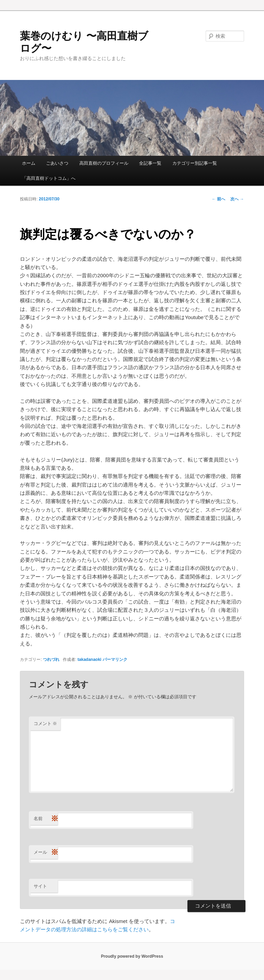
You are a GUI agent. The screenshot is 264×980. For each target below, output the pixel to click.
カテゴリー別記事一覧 (195, 163)
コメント (45, 724)
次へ (237, 199)
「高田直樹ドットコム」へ (49, 178)
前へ (219, 199)
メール (46, 853)
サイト (40, 886)
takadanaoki (89, 660)
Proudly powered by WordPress (132, 956)
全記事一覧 (150, 163)
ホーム (29, 163)
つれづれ (51, 660)
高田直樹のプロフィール (104, 163)
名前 (46, 819)
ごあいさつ (57, 163)
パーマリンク (115, 660)
